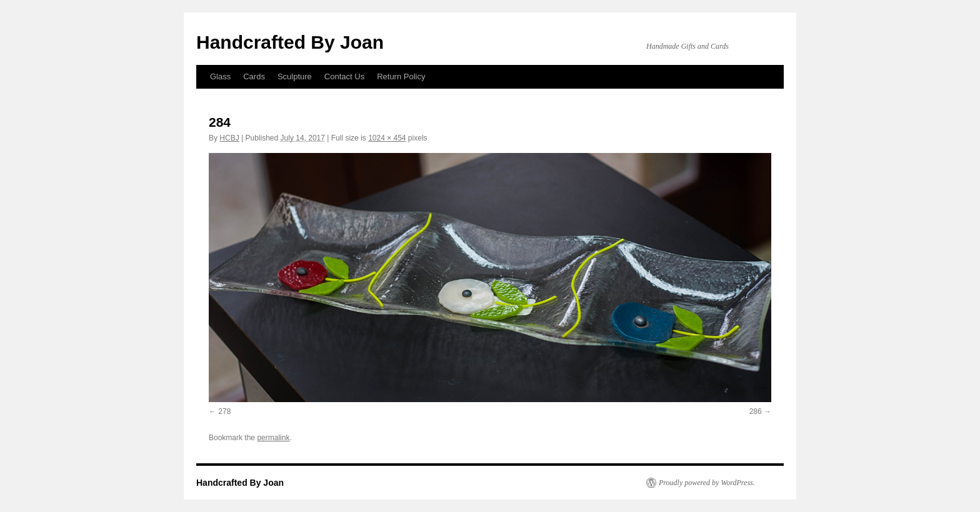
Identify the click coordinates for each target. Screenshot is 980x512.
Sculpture (295, 76)
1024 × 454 (387, 138)
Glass (220, 76)
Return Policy (401, 76)
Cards (254, 76)
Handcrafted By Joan (290, 42)
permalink (273, 438)
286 (756, 411)
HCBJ (229, 138)
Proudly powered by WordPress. (707, 483)
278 (224, 411)
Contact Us (344, 76)
